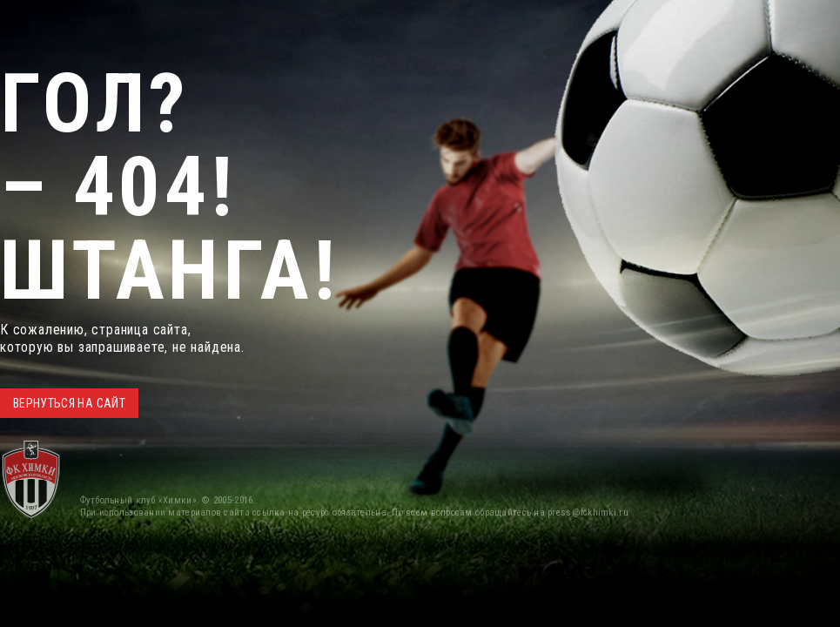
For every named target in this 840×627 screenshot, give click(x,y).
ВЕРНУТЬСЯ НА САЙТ (69, 403)
